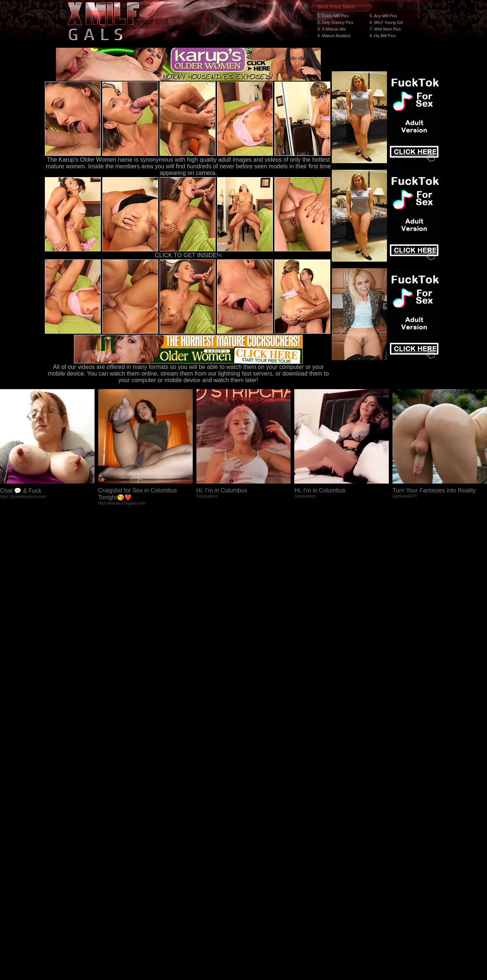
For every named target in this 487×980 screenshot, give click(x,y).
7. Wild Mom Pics (385, 29)
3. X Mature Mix (332, 29)
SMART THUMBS (257, 841)
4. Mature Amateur (334, 36)
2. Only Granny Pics (335, 22)
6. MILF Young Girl (386, 22)
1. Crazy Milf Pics (333, 16)
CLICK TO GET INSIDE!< (188, 255)
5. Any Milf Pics (383, 16)
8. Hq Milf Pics (383, 36)
